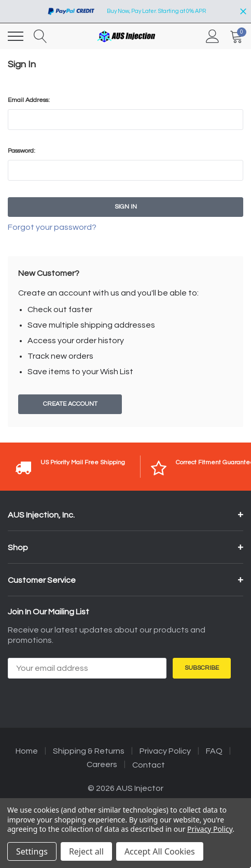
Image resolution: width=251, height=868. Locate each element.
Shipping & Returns (89, 751)
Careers (102, 764)
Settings (32, 851)
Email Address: (29, 100)
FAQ (214, 751)
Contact (149, 765)
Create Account (70, 404)
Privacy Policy (165, 751)
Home (27, 751)
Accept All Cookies (160, 851)
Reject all (86, 851)
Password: (22, 151)
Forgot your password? (52, 227)
